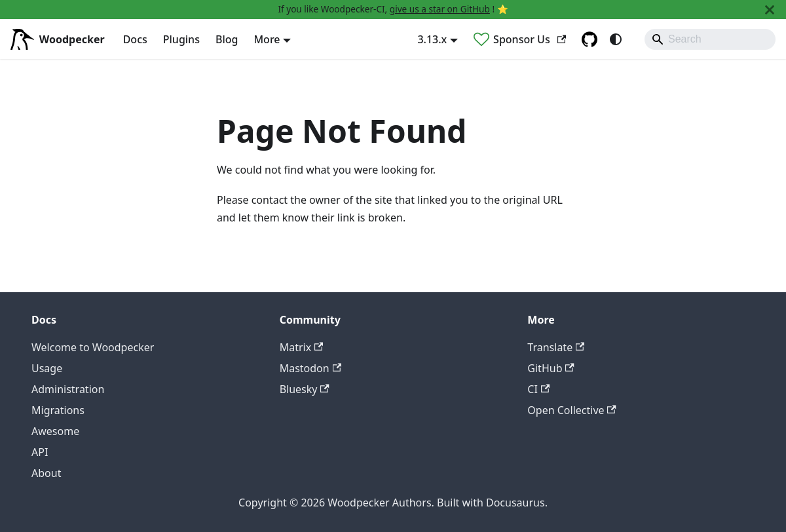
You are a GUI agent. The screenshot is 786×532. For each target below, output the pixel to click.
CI (538, 389)
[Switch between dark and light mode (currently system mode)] (616, 39)
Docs (135, 39)
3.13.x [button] (432, 39)
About (46, 473)
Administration (68, 389)
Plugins (181, 39)
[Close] (770, 9)
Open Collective (572, 410)
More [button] (267, 39)
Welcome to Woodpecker (93, 347)
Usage (47, 368)
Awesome (55, 431)
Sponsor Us (530, 39)
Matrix (302, 347)
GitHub (551, 368)
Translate (556, 347)
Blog (227, 39)
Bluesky (305, 389)
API (40, 452)
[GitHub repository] (589, 39)
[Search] (710, 39)
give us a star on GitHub (440, 9)
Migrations (58, 410)
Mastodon (310, 368)
